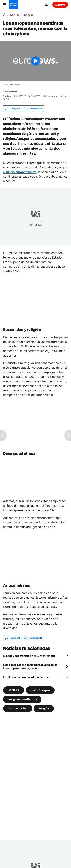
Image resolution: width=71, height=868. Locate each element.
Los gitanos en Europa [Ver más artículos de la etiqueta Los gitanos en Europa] (22, 699)
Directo (60, 4)
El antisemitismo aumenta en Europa (26, 677)
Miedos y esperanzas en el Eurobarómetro (29, 656)
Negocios (28, 15)
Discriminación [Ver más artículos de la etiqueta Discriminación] (18, 708)
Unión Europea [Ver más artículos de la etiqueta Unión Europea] (40, 690)
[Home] (4, 15)
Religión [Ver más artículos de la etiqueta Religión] (44, 708)
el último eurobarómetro (20, 172)
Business (14, 15)
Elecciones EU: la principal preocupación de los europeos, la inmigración (30, 666)
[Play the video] (35, 61)
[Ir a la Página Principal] (14, 5)
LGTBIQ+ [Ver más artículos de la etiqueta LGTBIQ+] (14, 690)
